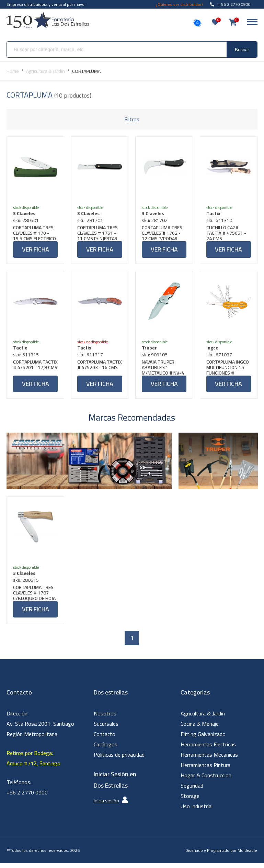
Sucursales (106, 728)
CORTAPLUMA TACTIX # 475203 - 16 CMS (98, 370)
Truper (150, 350)
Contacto (105, 739)
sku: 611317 (91, 357)
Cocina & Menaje (200, 728)
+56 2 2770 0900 (27, 797)
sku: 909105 (155, 357)
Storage (190, 801)
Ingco (213, 350)
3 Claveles (25, 214)
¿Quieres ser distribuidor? (180, 4)
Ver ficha (36, 250)
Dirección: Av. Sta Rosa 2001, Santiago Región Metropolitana (40, 728)
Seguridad (192, 790)
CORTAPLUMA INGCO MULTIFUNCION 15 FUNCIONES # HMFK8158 (228, 370)
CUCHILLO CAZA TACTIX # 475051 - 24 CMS (227, 234)
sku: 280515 (27, 584)
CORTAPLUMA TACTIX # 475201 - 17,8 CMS (34, 370)
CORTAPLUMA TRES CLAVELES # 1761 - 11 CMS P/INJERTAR (99, 234)
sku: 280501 (27, 221)
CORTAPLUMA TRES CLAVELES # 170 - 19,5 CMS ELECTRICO (35, 234)
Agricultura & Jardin (203, 718)
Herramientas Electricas (208, 749)
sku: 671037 (220, 357)
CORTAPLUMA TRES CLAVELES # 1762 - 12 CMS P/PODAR (163, 234)
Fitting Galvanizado (203, 739)
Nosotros (105, 718)
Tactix (214, 214)
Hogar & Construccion (206, 780)
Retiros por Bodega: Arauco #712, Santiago (33, 763)
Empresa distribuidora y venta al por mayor (46, 4)
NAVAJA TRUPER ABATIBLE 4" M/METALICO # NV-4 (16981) (164, 370)
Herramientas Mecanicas (209, 759)
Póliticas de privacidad (119, 759)
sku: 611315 (27, 357)
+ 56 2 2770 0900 (230, 4)
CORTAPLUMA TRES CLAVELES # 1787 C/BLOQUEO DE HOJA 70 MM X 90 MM (35, 597)
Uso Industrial (197, 811)
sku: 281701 (91, 221)
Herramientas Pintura (205, 770)
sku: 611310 (220, 221)
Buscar (242, 50)
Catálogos (106, 749)
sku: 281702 (155, 221)
